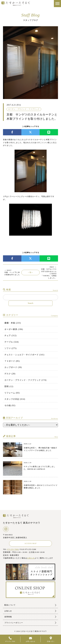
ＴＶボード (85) (12, 361)
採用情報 (8, 617)
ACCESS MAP (30, 543)
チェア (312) (10, 336)
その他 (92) (10, 405)
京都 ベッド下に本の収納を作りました (12, 272)
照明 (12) (9, 386)
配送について (10, 605)
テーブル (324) (12, 342)
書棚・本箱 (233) (13, 323)
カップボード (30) (13, 367)
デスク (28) (10, 374)
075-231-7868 (13, 549)
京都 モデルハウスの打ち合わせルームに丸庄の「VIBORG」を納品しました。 (49, 272)
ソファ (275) (10, 348)
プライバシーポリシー (14, 623)
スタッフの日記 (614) (15, 399)
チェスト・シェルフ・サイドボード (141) (24, 355)
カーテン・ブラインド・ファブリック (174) (25, 380)
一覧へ (30, 272)
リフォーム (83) (12, 393)
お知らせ (31, 558)
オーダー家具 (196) (14, 329)
